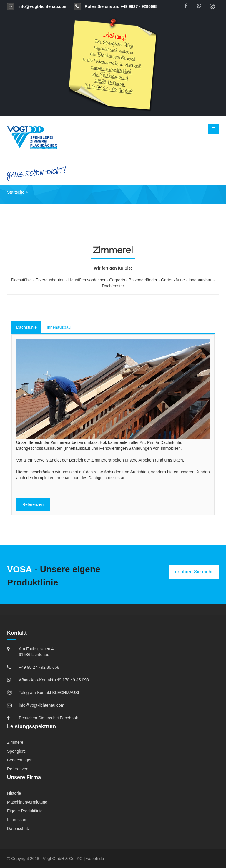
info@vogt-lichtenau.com (37, 6)
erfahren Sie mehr (194, 572)
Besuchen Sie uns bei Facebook (48, 718)
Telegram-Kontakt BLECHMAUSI (49, 693)
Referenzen (33, 504)
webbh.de (95, 859)
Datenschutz (19, 829)
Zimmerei (16, 742)
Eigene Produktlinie (25, 811)
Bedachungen (20, 760)
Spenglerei (17, 751)
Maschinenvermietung (27, 802)
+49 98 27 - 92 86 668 (39, 667)
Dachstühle (26, 327)
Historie (14, 793)
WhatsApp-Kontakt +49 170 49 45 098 (54, 680)
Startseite (16, 192)
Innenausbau (59, 327)
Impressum (17, 820)
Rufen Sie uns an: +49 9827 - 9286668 (116, 6)
